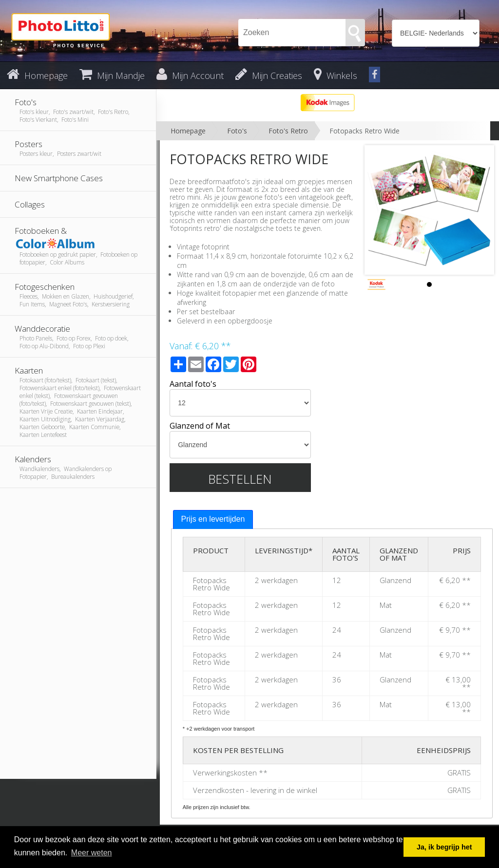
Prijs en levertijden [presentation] (213, 519)
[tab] (213, 519)
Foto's (237, 131)
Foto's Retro (288, 131)
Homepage (188, 131)
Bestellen (240, 479)
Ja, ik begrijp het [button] (444, 847)
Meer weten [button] (92, 853)
